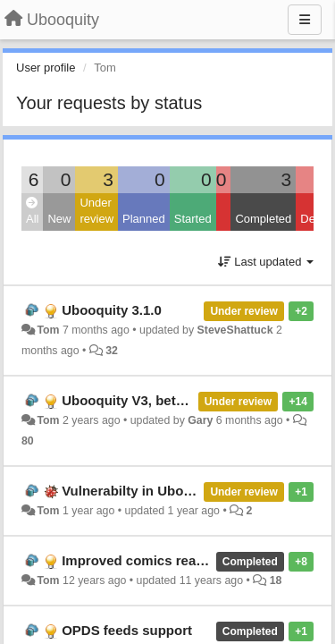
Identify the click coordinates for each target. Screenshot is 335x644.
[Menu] (305, 20)
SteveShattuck (235, 330)
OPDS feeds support (127, 630)
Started (193, 219)
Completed (263, 219)
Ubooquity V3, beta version (148, 400)
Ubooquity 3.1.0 (112, 310)
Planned (144, 219)
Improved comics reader (139, 560)
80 (28, 441)
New (59, 219)
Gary (200, 420)
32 (112, 351)
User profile (46, 68)
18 (276, 580)
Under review (96, 211)
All (32, 212)
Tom (48, 330)
